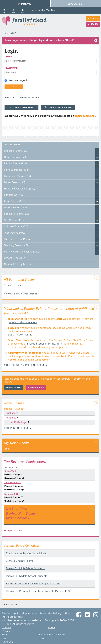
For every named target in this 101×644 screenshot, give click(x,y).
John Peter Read (13, 483)
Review (93, 24)
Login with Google (22, 107)
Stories (6, 638)
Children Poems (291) (17, 151)
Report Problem (13, 531)
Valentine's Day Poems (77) (20, 239)
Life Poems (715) (14, 195)
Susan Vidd (10, 471)
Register (9, 98)
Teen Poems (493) (15, 233)
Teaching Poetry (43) (16, 246)
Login (7, 449)
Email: (10, 57)
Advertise (7, 642)
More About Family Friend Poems (25, 365)
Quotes (75, 4)
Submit (93, 19)
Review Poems (36, 388)
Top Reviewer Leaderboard (25, 461)
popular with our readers (22, 323)
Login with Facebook (58, 107)
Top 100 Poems (13, 145)
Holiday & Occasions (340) (20, 189)
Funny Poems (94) (15, 183)
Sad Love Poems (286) (17, 214)
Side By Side (14, 285)
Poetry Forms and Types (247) (22, 252)
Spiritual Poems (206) (17, 227)
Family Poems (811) (15, 164)
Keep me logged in (18, 80)
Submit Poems (14, 388)
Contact (7, 628)
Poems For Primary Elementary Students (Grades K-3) (38, 591)
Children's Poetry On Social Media (26, 553)
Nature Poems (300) (16, 208)
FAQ (4, 635)
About (52, 628)
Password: (12, 68)
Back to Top (11, 605)
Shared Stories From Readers (44, 344)
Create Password (85, 116)
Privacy (6, 631)
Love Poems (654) (15, 201)
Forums (43, 638)
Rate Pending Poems (17, 428)
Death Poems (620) (15, 157)
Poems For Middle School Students (27, 576)
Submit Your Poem (19, 335)
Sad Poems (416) (14, 220)
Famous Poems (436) (16, 170)
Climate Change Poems (20, 561)
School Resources (15, 258)
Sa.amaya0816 (12, 494)
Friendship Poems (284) (18, 176)
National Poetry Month (17, 264)
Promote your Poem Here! (20, 294)
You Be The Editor (17, 518)
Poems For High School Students (25, 569)
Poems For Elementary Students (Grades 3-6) (33, 584)
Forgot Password (29, 98)
